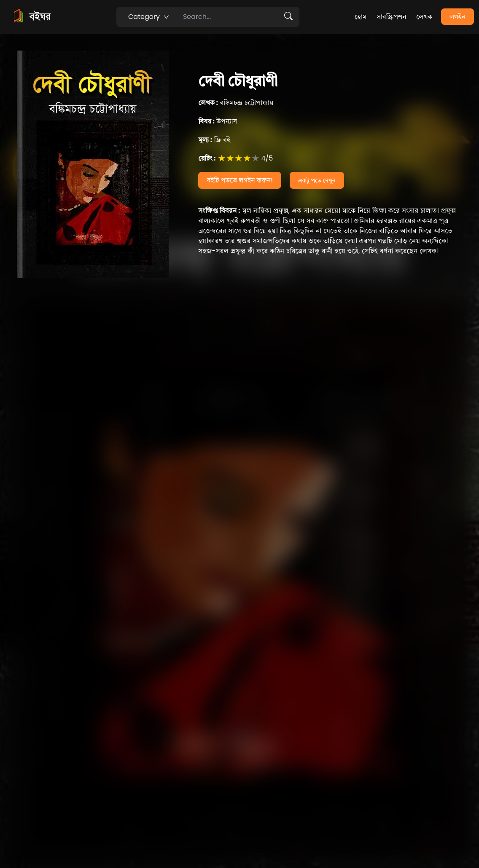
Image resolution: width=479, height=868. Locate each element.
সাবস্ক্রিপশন (391, 17)
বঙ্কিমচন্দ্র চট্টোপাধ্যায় (236, 103)
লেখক (424, 17)
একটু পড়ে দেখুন (317, 180)
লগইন (457, 17)
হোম (361, 17)
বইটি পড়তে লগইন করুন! (240, 180)
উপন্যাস (218, 121)
